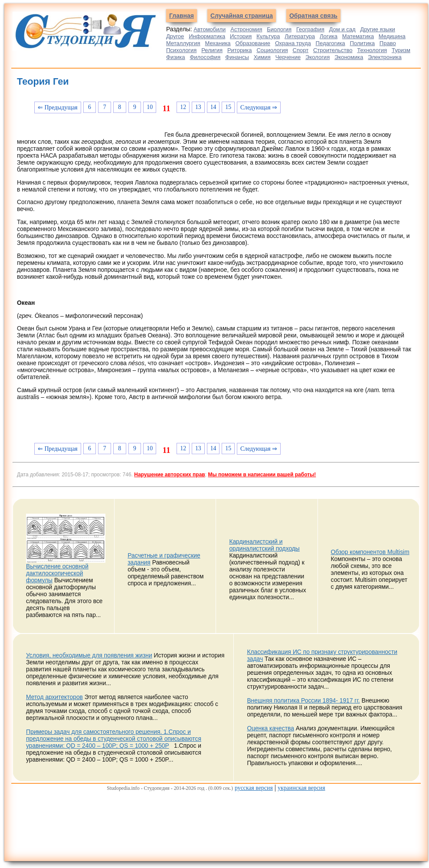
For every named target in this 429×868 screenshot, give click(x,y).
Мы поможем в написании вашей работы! (262, 475)
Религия (212, 50)
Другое (175, 36)
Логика (329, 36)
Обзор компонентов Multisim (370, 552)
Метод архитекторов (54, 697)
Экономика (349, 57)
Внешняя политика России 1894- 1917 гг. (303, 700)
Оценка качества (270, 728)
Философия (205, 57)
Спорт (301, 50)
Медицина (392, 36)
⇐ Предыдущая (58, 107)
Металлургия (183, 43)
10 (150, 107)
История (241, 36)
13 (198, 107)
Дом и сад (342, 29)
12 (183, 107)
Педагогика (331, 43)
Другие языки (378, 29)
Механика (218, 43)
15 (228, 107)
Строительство (333, 50)
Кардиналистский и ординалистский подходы (264, 545)
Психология (181, 50)
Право (388, 43)
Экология (318, 57)
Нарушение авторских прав (169, 475)
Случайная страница (242, 16)
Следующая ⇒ (259, 107)
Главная (182, 16)
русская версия (254, 788)
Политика (362, 43)
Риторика (240, 50)
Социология (272, 50)
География (310, 29)
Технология (372, 50)
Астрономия (246, 29)
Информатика (207, 36)
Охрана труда (293, 43)
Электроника (385, 57)
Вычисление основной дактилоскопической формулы (57, 573)
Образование (253, 43)
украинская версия (301, 788)
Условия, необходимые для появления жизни (89, 655)
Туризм (401, 50)
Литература (300, 36)
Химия (262, 57)
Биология (279, 29)
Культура (268, 36)
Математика (358, 36)
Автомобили (210, 29)
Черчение (288, 57)
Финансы (237, 57)
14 (213, 107)
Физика (176, 57)
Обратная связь (313, 16)
